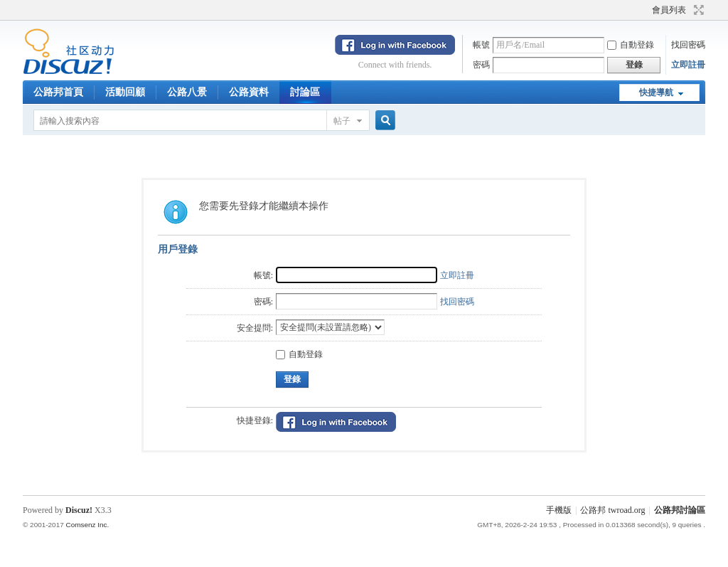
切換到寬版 (697, 10)
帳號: (263, 275)
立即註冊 (688, 65)
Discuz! (79, 510)
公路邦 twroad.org (612, 510)
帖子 (342, 121)
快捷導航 (656, 92)
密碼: (263, 302)
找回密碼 (688, 45)
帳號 (481, 45)
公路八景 (187, 92)
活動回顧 (125, 92)
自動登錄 (631, 45)
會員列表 (669, 10)
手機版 (559, 510)
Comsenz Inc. (87, 525)
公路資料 (249, 92)
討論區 (305, 92)
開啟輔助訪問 (646, 10)
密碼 (481, 65)
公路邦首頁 (58, 92)
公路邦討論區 (680, 510)
